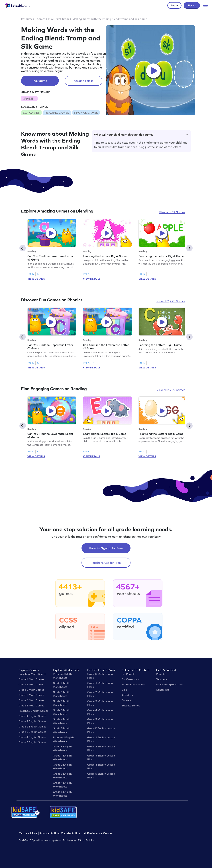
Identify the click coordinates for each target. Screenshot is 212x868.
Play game (40, 81)
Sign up (192, 5)
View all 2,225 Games (171, 301)
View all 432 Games (172, 212)
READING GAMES (57, 113)
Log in (174, 5)
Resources (27, 19)
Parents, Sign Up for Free (106, 548)
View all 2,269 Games (171, 390)
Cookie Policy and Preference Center (87, 833)
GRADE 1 (29, 98)
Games (41, 19)
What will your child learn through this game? (141, 135)
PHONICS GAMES (86, 113)
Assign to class (83, 81)
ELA (51, 19)
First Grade (63, 19)
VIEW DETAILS (36, 279)
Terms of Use (29, 833)
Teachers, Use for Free (106, 563)
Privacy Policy (49, 833)
